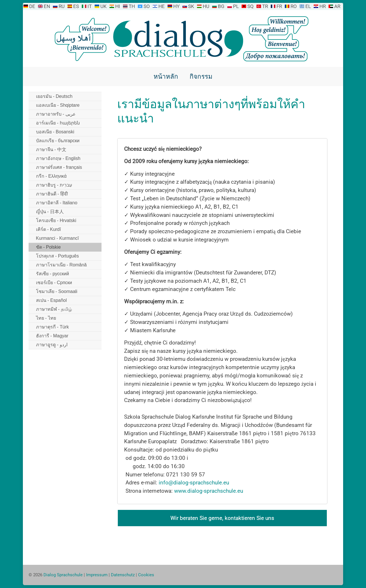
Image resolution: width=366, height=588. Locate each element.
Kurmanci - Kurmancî (57, 238)
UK (104, 6)
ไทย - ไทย (46, 318)
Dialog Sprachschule (63, 575)
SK (191, 6)
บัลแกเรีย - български (58, 141)
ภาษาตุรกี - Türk (52, 327)
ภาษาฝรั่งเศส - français (59, 167)
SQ (250, 6)
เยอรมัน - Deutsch (54, 96)
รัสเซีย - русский (53, 274)
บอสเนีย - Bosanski (55, 132)
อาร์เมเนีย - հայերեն (58, 123)
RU (62, 6)
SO (147, 6)
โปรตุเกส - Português (57, 256)
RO (294, 6)
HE (162, 6)
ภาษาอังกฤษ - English (58, 158)
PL (236, 6)
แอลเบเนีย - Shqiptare (58, 105)
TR (265, 6)
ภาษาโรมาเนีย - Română (61, 265)
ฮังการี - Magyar (52, 336)
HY (176, 6)
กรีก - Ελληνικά (51, 176)
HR (323, 6)
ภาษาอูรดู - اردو (52, 345)
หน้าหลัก (166, 76)
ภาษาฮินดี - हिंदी (52, 194)
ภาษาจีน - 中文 (51, 150)
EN (47, 6)
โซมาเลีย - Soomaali (57, 291)
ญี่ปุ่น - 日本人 (50, 212)
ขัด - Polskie (48, 247)
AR (337, 6)
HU (206, 6)
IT (90, 6)
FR (279, 6)
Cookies (146, 575)
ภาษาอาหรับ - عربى (56, 114)
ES (76, 6)
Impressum (97, 575)
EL (308, 6)
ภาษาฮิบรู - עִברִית (54, 185)
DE (32, 6)
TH (132, 6)
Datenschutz (123, 575)
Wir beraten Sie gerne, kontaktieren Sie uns (222, 518)
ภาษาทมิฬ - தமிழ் (54, 309)
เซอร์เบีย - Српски (54, 283)
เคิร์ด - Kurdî (48, 229)
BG (221, 6)
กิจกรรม (201, 76)
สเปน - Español (51, 300)
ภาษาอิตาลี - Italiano (57, 203)
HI (118, 6)
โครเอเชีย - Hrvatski (56, 220)
